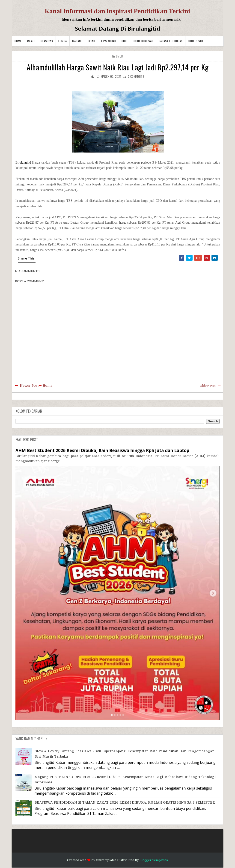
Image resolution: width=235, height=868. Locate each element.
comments (136, 76)
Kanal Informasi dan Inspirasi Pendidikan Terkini (117, 11)
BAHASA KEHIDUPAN (171, 41)
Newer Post (29, 386)
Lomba (63, 41)
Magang (77, 41)
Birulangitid (23, 163)
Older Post (208, 386)
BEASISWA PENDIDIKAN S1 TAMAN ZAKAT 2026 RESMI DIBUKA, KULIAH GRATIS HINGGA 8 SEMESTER (125, 802)
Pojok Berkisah (143, 41)
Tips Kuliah (109, 41)
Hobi (125, 41)
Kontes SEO (196, 41)
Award (31, 41)
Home (18, 41)
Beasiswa (47, 41)
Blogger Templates (154, 860)
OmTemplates (106, 860)
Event (92, 41)
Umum (120, 56)
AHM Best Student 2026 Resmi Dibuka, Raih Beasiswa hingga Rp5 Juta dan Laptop (102, 450)
